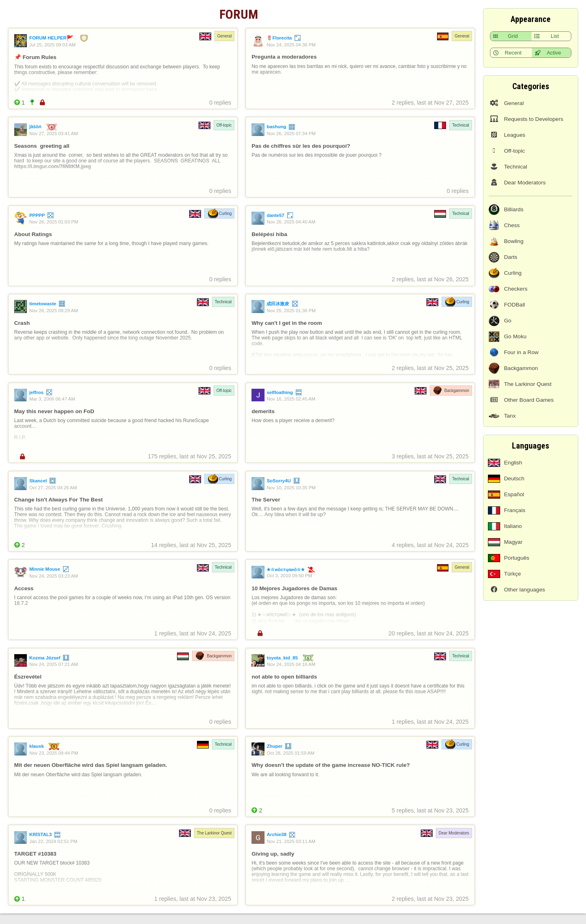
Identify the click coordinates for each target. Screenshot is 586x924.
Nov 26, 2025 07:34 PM (291, 134)
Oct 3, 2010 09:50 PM (289, 576)
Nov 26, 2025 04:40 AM (291, 222)
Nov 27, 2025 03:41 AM (54, 134)
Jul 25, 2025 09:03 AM (52, 45)
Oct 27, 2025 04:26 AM (53, 488)
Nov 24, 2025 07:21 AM (54, 664)
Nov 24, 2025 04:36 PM (291, 45)
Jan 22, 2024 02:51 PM (53, 841)
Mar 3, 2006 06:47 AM (52, 399)
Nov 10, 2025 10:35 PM (291, 488)
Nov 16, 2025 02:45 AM (291, 399)
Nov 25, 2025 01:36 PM (291, 311)
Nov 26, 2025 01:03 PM (54, 222)
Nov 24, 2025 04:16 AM (291, 664)
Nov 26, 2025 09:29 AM (54, 311)
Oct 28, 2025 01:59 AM (290, 753)
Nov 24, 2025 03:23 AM (54, 576)
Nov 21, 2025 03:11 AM (291, 841)
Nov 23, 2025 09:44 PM (54, 753)
